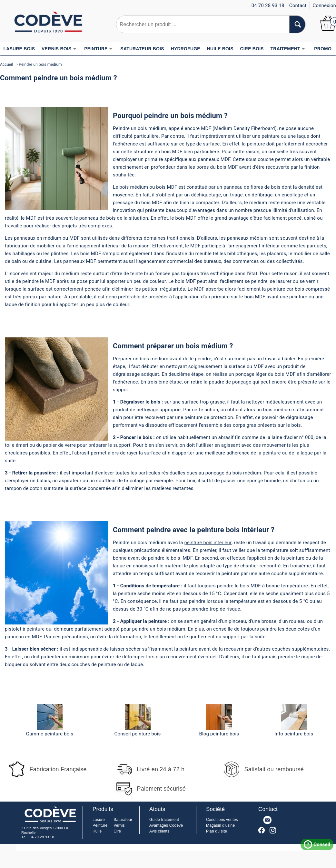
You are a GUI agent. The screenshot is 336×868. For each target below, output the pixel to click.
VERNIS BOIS (59, 49)
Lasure (99, 820)
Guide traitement (164, 820)
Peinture (100, 825)
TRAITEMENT (288, 49)
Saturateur (123, 820)
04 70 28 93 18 (42, 837)
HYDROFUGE (186, 49)
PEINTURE (98, 49)
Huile (97, 831)
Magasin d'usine (220, 825)
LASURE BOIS (19, 49)
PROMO (323, 49)
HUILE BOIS (220, 49)
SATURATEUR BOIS (142, 49)
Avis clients (159, 831)
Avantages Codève (166, 825)
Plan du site (217, 831)
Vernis (119, 825)
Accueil (7, 65)
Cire (117, 831)
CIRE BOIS (252, 49)
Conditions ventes (222, 820)
